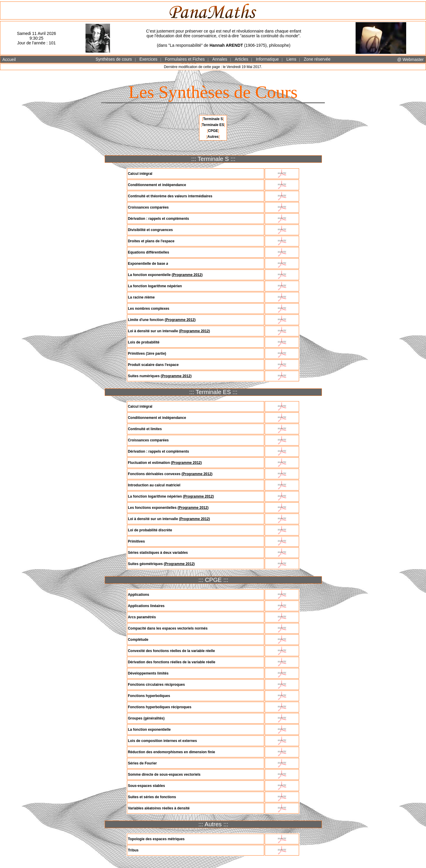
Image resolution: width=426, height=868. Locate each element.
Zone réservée (317, 59)
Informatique (267, 59)
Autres (213, 137)
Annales (220, 59)
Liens (291, 59)
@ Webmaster (410, 59)
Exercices (148, 59)
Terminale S (213, 119)
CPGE (213, 131)
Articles (241, 59)
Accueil (9, 59)
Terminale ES (213, 125)
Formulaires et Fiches (185, 59)
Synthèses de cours (114, 59)
